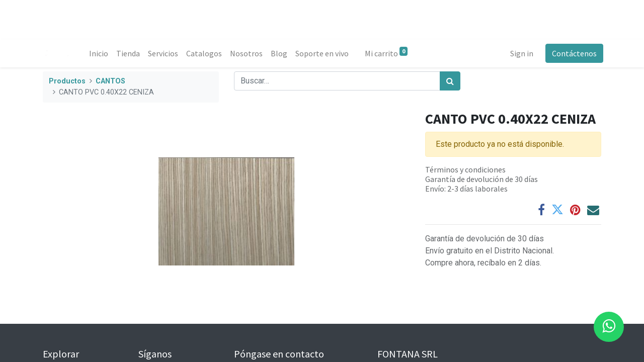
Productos (67, 81)
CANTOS (110, 81)
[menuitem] (101, 53)
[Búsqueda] (450, 81)
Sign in (520, 53)
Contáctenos (572, 53)
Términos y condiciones (465, 169)
